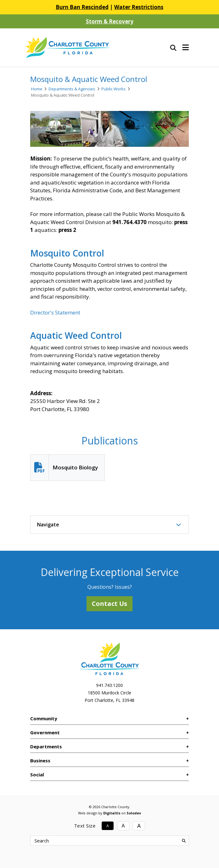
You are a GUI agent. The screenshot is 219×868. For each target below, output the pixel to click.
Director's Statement (55, 312)
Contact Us (109, 604)
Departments (46, 746)
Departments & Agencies (72, 89)
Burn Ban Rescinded (82, 7)
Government (45, 732)
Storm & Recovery (110, 21)
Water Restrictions (139, 7)
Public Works (114, 89)
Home (37, 89)
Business (40, 760)
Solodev (134, 813)
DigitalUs (112, 813)
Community (44, 718)
